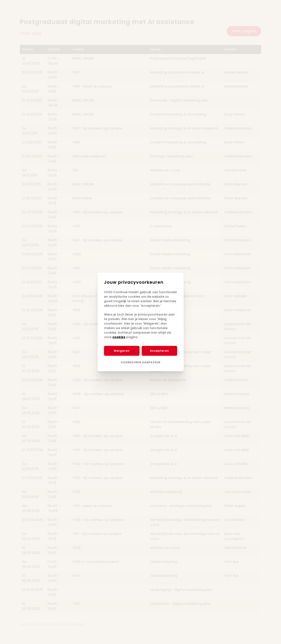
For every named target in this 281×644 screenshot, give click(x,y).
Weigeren (122, 351)
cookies (119, 337)
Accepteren (159, 351)
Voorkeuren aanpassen (141, 362)
